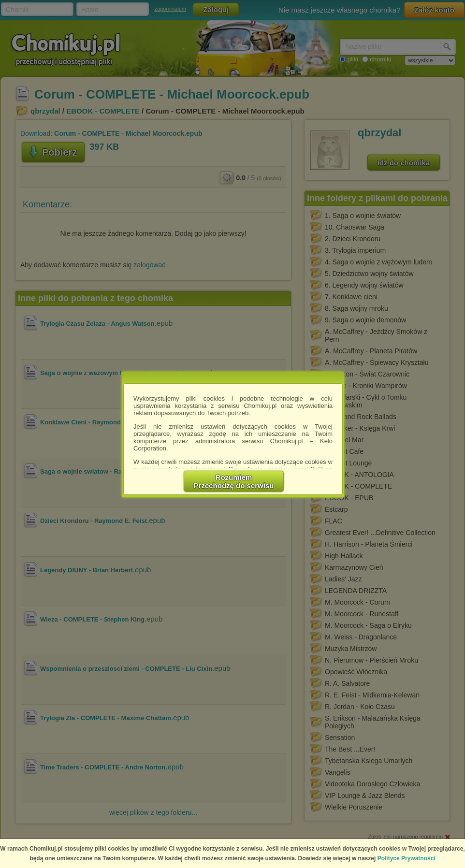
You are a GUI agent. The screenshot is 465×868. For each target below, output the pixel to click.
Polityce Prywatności (407, 858)
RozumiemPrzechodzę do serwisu (234, 481)
